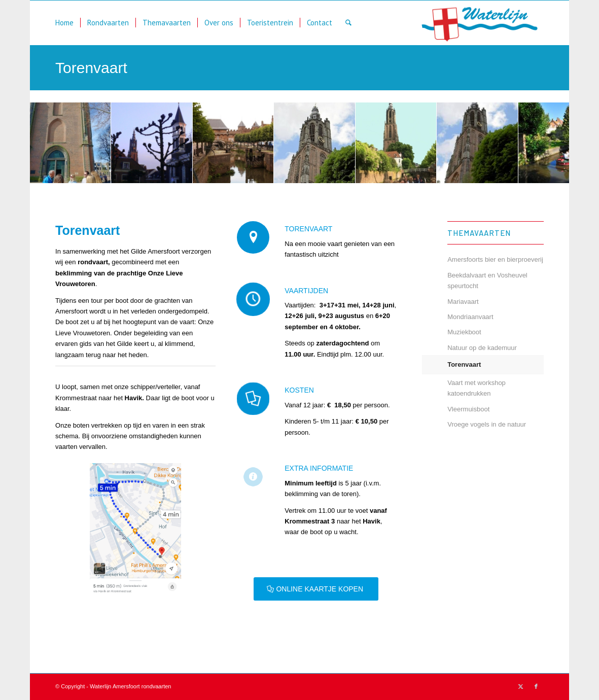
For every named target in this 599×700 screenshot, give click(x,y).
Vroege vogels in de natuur (487, 424)
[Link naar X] (521, 686)
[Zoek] (348, 23)
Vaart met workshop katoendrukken (477, 388)
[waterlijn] (480, 23)
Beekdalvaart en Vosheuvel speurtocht (487, 281)
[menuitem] (64, 23)
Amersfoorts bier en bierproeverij (495, 259)
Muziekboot (464, 332)
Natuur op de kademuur (482, 348)
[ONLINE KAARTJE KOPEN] (316, 589)
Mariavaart (463, 302)
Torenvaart (91, 68)
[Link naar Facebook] (536, 686)
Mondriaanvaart (470, 317)
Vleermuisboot (468, 409)
